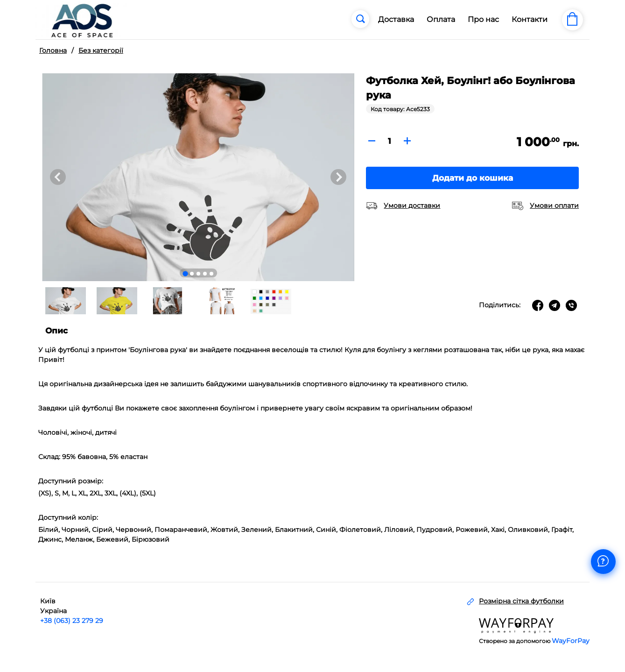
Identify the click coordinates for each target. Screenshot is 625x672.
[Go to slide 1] (185, 273)
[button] (65, 301)
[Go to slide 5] (211, 274)
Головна (53, 50)
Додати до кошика (473, 178)
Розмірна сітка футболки (521, 601)
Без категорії (101, 50)
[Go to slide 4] (205, 274)
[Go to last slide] (58, 177)
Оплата (441, 19)
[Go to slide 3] (198, 274)
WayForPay (571, 641)
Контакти (530, 19)
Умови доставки (412, 205)
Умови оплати (554, 205)
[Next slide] (338, 177)
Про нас (483, 19)
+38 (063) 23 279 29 (72, 621)
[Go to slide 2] (192, 274)
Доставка (396, 19)
